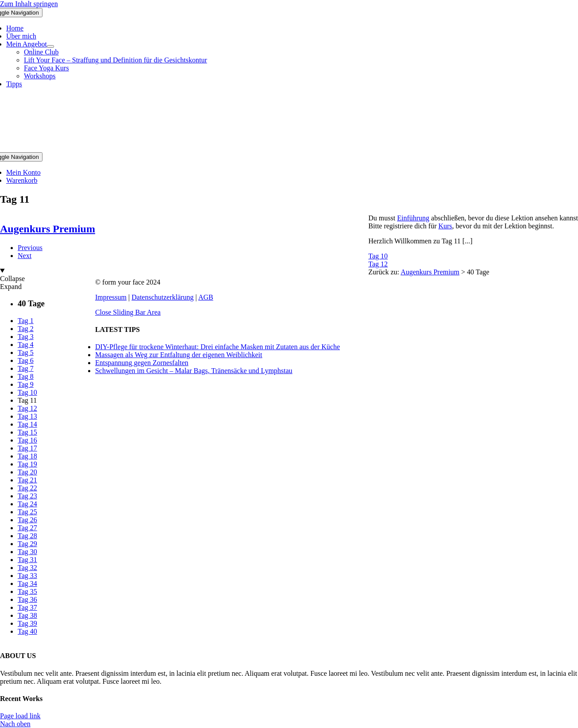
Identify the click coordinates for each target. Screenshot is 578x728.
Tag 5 (26, 352)
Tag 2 (26, 329)
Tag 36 (27, 599)
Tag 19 (27, 464)
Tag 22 (27, 488)
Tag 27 (27, 528)
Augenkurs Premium (430, 272)
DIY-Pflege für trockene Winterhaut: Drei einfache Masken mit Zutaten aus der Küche (218, 347)
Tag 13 (27, 416)
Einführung (413, 218)
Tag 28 (27, 536)
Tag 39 (27, 623)
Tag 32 (27, 568)
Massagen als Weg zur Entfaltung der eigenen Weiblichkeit (179, 355)
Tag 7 (26, 368)
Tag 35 (27, 591)
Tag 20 (27, 472)
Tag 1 (26, 321)
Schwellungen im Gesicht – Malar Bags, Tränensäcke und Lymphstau (194, 371)
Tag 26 (27, 520)
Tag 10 (378, 256)
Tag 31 (27, 560)
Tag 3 (26, 337)
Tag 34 (27, 584)
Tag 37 (27, 607)
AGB (206, 297)
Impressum (111, 297)
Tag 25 (27, 512)
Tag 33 (27, 576)
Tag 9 (26, 384)
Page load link (20, 716)
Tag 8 (26, 376)
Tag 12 (378, 264)
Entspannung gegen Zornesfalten (142, 363)
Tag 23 (27, 496)
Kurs (445, 226)
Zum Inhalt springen (29, 4)
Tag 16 (27, 440)
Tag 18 (27, 456)
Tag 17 (27, 448)
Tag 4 (26, 345)
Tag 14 (27, 424)
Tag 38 (27, 615)
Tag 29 (27, 544)
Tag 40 (27, 631)
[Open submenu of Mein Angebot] (50, 46)
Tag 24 (27, 504)
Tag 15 (27, 432)
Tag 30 (27, 552)
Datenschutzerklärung (162, 297)
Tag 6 (26, 360)
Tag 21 (27, 480)
